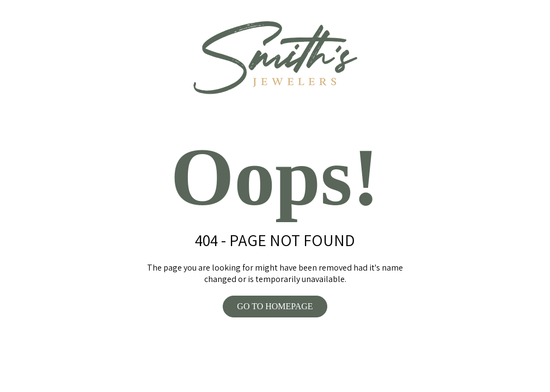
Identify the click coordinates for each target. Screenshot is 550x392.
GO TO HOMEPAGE (275, 306)
